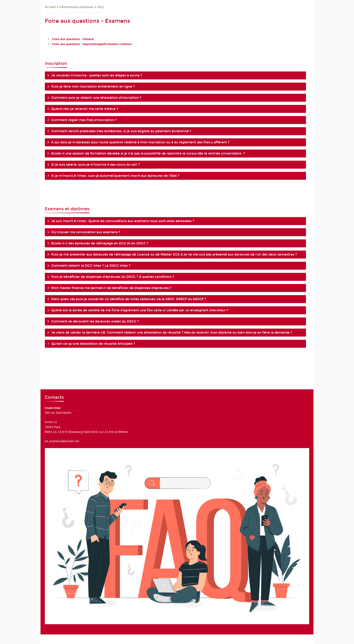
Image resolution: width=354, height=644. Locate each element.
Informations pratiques (76, 7)
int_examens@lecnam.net (62, 441)
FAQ (100, 7)
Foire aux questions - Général (73, 39)
